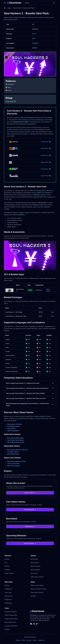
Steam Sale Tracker (37, 585)
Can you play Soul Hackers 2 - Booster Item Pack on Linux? (30, 398)
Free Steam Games (37, 592)
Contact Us (41, 640)
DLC (6, 563)
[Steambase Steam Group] (34, 624)
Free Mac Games (13, 452)
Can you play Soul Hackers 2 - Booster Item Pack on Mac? (30, 393)
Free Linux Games (13, 464)
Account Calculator (11, 626)
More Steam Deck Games (16, 442)
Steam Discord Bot (11, 615)
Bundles (7, 570)
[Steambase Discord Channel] (31, 624)
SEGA (34, 38)
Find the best (30, 526)
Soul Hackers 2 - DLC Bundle (14, 312)
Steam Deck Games (37, 577)
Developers (8, 596)
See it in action (30, 493)
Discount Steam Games (39, 589)
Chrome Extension (11, 612)
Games (7, 559)
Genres (7, 585)
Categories (8, 589)
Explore (7, 629)
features (22, 215)
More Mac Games (13, 454)
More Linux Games (14, 466)
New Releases (35, 570)
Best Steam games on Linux (17, 461)
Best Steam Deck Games (16, 438)
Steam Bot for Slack (11, 619)
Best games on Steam (15, 424)
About (35, 640)
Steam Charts (48, 290)
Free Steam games (14, 426)
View (52, 312)
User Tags (8, 592)
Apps (9, 8)
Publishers (8, 600)
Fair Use (29, 640)
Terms (23, 640)
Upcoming (34, 573)
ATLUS (34, 34)
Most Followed (36, 566)
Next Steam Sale (10, 622)
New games (11, 428)
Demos (7, 566)
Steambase (33, 615)
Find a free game (30, 510)
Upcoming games (13, 431)
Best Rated (34, 559)
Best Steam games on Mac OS (17, 450)
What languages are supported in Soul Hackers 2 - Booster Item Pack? (30, 405)
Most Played (35, 563)
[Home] (5, 8)
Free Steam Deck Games (16, 440)
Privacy (18, 640)
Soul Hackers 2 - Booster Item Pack (24, 8)
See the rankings (30, 543)
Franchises (8, 603)
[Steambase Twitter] (37, 624)
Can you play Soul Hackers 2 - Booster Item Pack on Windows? (30, 388)
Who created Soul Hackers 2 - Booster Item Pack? (30, 383)
